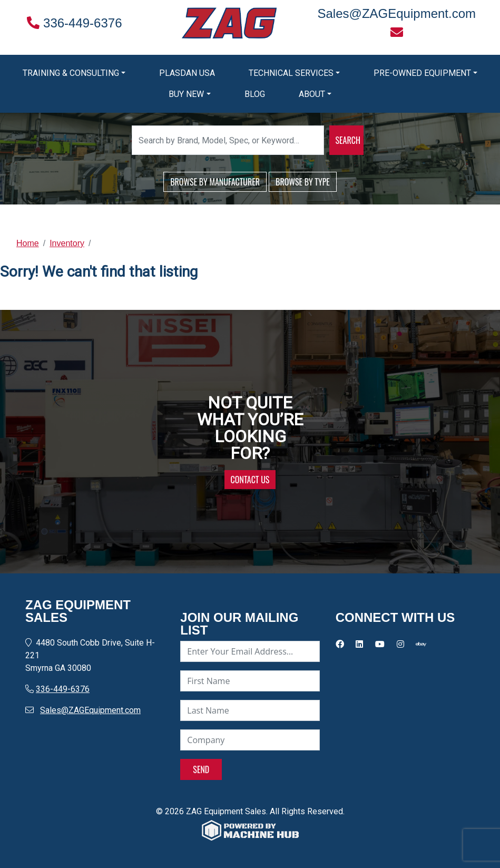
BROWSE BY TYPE (303, 182)
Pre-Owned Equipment (422, 73)
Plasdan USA (187, 73)
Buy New (186, 94)
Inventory (67, 243)
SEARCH (348, 140)
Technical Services (291, 73)
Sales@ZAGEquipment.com (90, 710)
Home (28, 243)
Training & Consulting (71, 73)
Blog (255, 94)
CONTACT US (250, 480)
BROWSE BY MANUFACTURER (215, 182)
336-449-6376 (74, 23)
